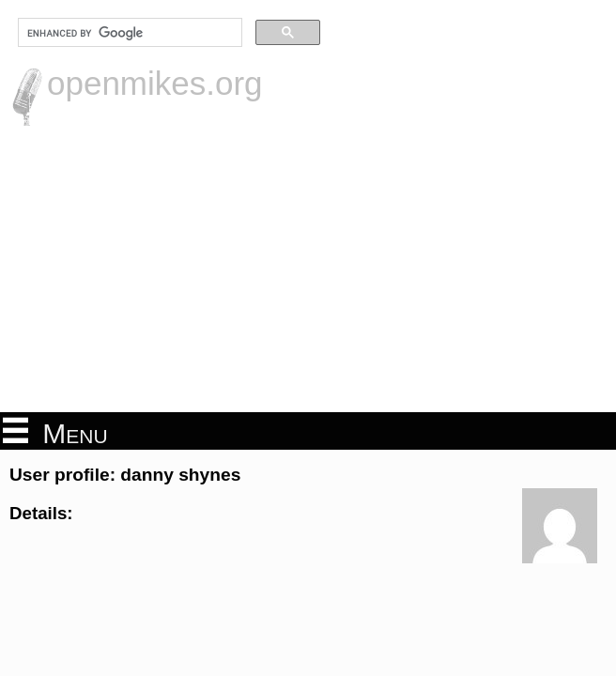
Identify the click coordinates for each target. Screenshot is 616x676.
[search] (128, 33)
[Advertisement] (308, 267)
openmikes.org (155, 83)
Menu (55, 432)
